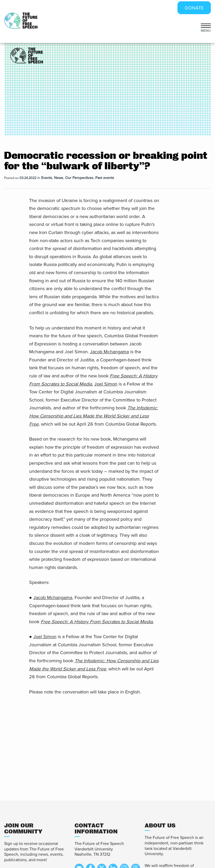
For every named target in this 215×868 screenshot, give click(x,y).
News (59, 178)
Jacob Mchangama (109, 352)
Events (47, 178)
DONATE (194, 8)
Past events (105, 178)
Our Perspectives (79, 178)
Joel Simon (106, 384)
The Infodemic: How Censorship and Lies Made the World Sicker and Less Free (93, 416)
